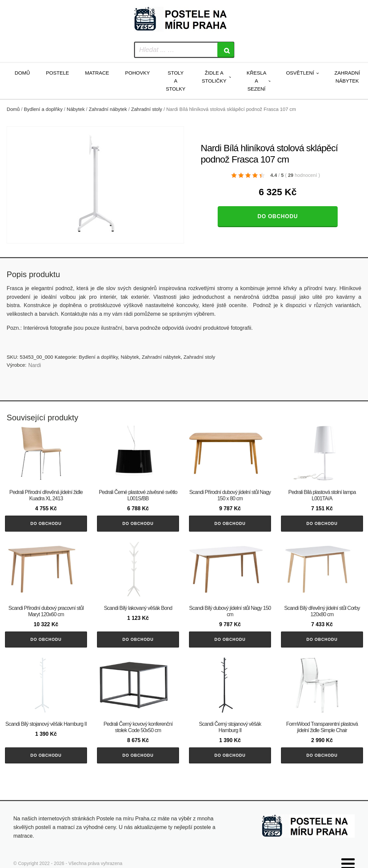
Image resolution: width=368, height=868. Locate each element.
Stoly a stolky (175, 81)
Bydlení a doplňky (43, 109)
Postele (57, 73)
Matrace (97, 73)
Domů (22, 73)
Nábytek (76, 109)
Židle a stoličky (214, 77)
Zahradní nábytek (347, 77)
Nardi (35, 365)
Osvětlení (300, 73)
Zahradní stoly (146, 109)
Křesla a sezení (256, 81)
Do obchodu (277, 216)
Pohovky (137, 73)
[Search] (226, 50)
